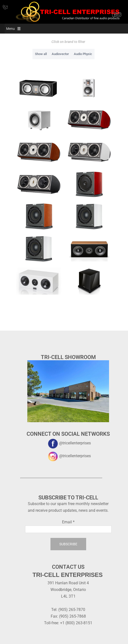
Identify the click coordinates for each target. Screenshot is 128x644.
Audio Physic (83, 54)
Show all (41, 54)
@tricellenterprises (68, 443)
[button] (10, 29)
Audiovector (60, 54)
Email (68, 522)
